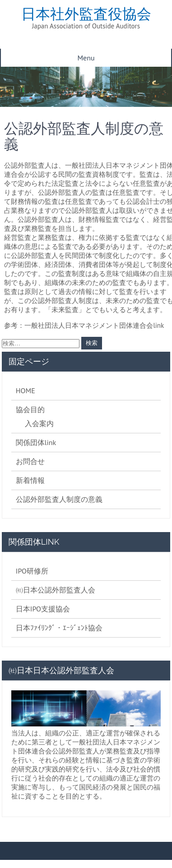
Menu (86, 58)
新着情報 (30, 480)
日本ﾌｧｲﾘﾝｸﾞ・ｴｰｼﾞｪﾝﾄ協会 (59, 628)
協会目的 (30, 409)
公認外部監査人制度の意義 (59, 499)
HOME (26, 390)
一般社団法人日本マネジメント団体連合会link (94, 325)
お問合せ (30, 461)
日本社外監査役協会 (86, 14)
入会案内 (39, 423)
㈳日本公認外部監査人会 (56, 590)
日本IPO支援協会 (43, 609)
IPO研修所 (32, 571)
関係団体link (36, 442)
